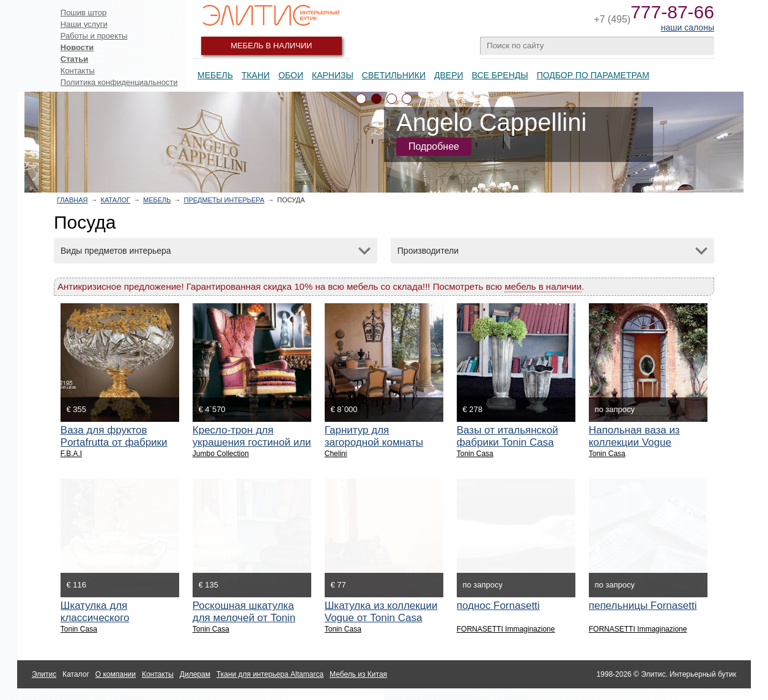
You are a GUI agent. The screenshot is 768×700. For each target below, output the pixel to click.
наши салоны (688, 28)
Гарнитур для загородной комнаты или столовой (374, 442)
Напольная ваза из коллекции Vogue (634, 436)
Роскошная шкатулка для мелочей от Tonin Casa (244, 618)
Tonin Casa (475, 454)
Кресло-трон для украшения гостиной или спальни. (252, 442)
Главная (72, 200)
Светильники (394, 75)
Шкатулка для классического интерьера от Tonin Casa (120, 618)
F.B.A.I (71, 454)
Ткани (256, 75)
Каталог (115, 200)
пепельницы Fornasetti (643, 606)
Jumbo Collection (221, 454)
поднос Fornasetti (498, 606)
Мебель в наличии (271, 46)
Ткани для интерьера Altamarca (270, 674)
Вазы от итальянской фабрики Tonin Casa (508, 436)
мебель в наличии (543, 286)
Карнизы (333, 75)
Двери (449, 75)
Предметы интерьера (224, 200)
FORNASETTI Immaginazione (506, 629)
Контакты (78, 71)
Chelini (336, 454)
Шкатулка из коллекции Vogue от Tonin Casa (381, 612)
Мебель (215, 75)
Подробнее (434, 146)
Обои (291, 75)
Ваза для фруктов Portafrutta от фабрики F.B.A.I (114, 442)
